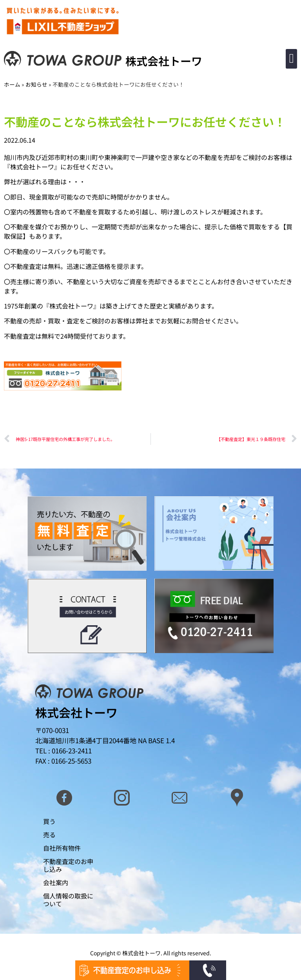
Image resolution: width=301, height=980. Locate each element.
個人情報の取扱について (68, 900)
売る (49, 835)
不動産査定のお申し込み (68, 865)
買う (49, 821)
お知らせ (36, 84)
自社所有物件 (62, 848)
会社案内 (56, 882)
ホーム (12, 84)
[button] (291, 59)
